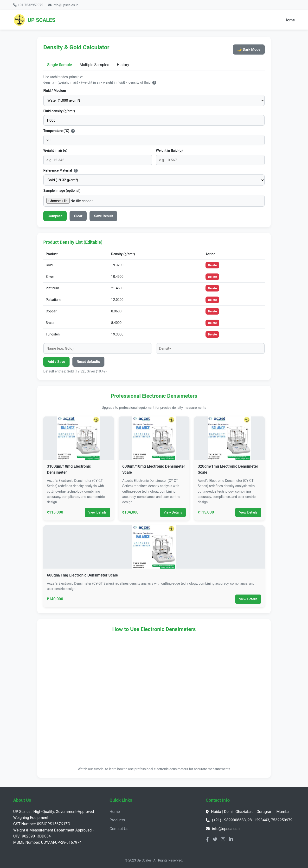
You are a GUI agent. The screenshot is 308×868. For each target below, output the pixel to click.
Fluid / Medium (55, 91)
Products (117, 820)
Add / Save (56, 362)
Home (290, 20)
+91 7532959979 (28, 5)
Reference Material (61, 170)
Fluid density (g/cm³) (59, 111)
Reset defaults (88, 362)
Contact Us (119, 829)
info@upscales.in (63, 5)
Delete (212, 265)
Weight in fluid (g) (169, 150)
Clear (78, 216)
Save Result (103, 216)
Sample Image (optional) (62, 191)
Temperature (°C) (59, 131)
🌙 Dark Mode (249, 50)
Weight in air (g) (55, 150)
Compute (55, 216)
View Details (98, 512)
